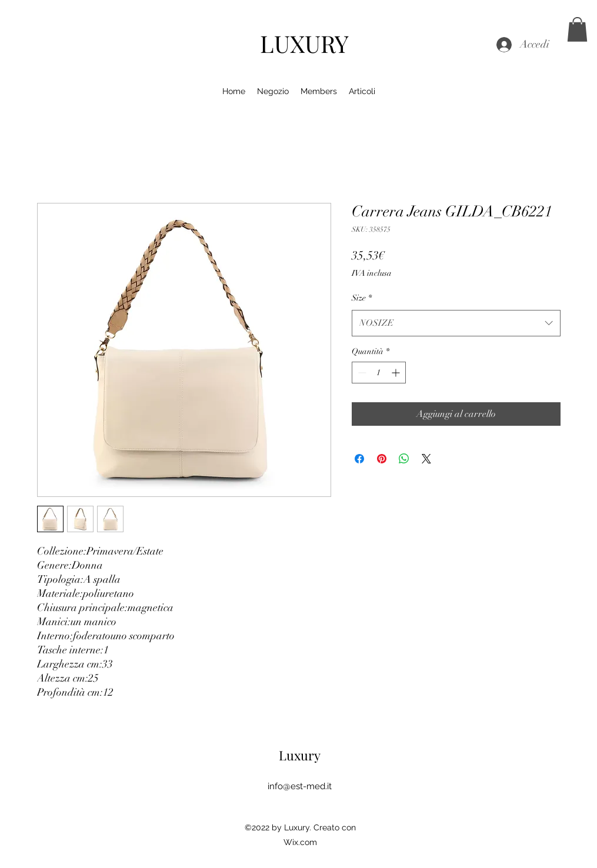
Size (362, 298)
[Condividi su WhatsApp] (404, 459)
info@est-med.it (300, 786)
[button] (577, 29)
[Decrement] (361, 373)
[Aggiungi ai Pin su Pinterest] (382, 459)
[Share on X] (426, 459)
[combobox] (456, 323)
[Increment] (397, 373)
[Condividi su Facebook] (359, 459)
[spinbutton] (379, 373)
